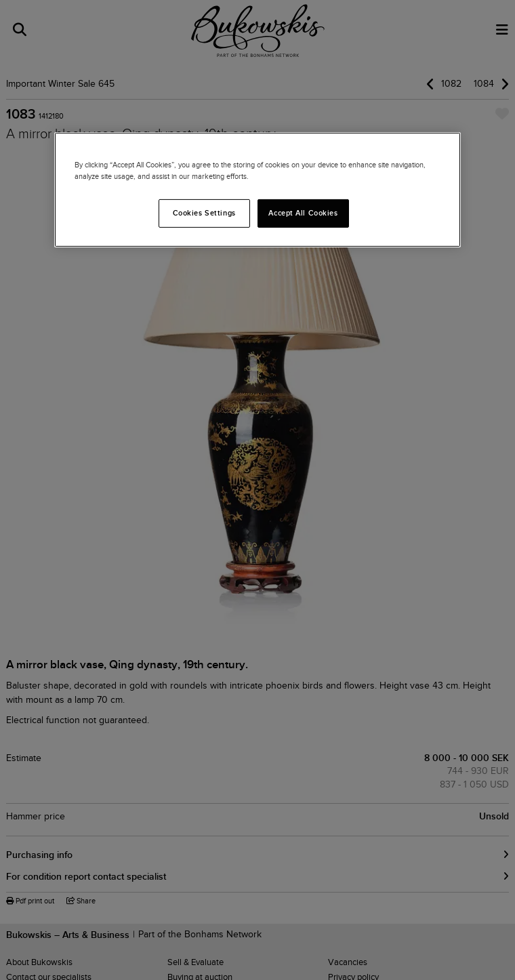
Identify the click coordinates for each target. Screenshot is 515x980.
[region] (257, 190)
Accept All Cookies (303, 213)
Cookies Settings (204, 213)
